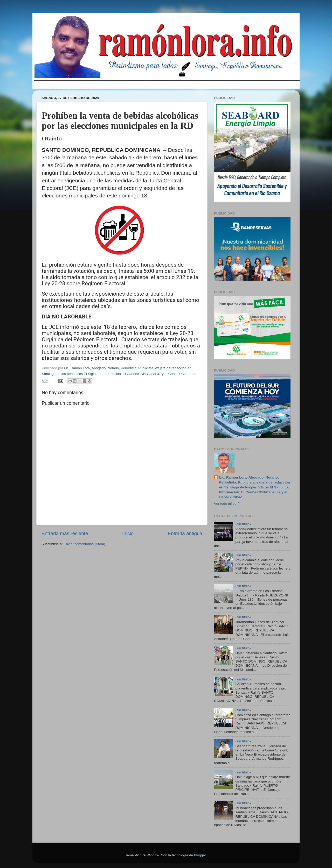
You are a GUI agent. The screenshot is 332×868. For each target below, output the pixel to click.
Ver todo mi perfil (227, 504)
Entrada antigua (185, 533)
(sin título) (243, 524)
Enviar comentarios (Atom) (85, 544)
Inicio (128, 533)
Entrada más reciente (65, 533)
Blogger (200, 855)
